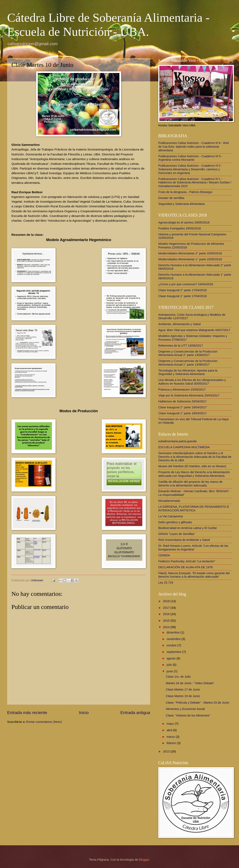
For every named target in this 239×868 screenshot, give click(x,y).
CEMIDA (164, 555)
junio (170, 671)
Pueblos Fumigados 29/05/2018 (180, 228)
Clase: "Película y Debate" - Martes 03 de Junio (198, 703)
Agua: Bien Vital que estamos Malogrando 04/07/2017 (194, 330)
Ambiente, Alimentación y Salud (179, 324)
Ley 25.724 (166, 583)
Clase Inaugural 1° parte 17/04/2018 (183, 296)
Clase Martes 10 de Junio (183, 696)
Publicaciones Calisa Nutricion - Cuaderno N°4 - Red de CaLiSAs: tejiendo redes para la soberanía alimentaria (194, 147)
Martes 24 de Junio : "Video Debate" (190, 683)
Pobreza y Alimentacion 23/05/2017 (182, 390)
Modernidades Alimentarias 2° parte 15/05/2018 (190, 253)
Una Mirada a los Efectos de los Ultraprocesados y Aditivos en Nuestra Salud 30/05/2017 (192, 382)
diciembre (173, 632)
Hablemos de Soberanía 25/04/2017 (183, 401)
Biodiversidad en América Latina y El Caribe (188, 528)
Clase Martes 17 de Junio (183, 689)
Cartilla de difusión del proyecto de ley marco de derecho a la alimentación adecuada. (190, 484)
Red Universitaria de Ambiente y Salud (184, 540)
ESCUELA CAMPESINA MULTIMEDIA (184, 447)
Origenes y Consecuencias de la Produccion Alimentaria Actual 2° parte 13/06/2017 (188, 353)
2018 (167, 601)
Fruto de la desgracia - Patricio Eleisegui (185, 192)
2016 (167, 614)
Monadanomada (169, 501)
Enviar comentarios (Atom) (44, 722)
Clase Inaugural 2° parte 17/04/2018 (183, 290)
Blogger (144, 860)
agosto (171, 658)
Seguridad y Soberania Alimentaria (181, 204)
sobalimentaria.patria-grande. (178, 441)
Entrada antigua (135, 712)
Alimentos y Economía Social (185, 709)
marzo (171, 737)
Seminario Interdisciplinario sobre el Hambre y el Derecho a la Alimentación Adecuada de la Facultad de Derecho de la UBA (195, 457)
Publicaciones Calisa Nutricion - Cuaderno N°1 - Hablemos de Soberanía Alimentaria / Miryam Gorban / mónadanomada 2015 (195, 182)
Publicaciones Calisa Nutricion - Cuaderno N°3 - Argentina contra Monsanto (190, 158)
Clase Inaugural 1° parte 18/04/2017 (183, 413)
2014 (167, 627)
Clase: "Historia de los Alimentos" (188, 715)
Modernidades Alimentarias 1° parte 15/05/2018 (190, 259)
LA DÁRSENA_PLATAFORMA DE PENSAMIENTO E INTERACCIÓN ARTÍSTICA (194, 509)
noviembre (174, 639)
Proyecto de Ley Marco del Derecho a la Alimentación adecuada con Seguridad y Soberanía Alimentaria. (194, 474)
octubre (172, 645)
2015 (167, 621)
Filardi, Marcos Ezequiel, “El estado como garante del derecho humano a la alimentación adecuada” (194, 575)
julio (170, 665)
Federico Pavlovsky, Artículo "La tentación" (187, 561)
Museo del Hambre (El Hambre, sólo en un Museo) (192, 466)
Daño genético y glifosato (175, 522)
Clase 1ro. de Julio (178, 677)
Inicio (84, 712)
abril (170, 730)
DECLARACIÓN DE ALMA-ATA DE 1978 (185, 567)
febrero (172, 743)
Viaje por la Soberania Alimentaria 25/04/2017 (189, 395)
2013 (167, 751)
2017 (167, 608)
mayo (171, 724)
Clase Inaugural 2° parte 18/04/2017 (183, 407)
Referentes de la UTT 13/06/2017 (181, 346)
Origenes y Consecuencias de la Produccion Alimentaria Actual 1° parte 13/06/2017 (188, 363)
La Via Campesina (171, 516)
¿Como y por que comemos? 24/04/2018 (186, 284)
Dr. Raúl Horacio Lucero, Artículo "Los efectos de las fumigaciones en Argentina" (193, 548)
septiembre (174, 652)
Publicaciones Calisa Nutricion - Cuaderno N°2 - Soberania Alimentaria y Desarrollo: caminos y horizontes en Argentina (190, 169)
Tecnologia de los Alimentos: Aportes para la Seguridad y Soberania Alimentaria (188, 372)
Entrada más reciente (27, 712)
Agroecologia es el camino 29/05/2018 (184, 222)
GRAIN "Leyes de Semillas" (177, 534)
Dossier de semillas (171, 198)
